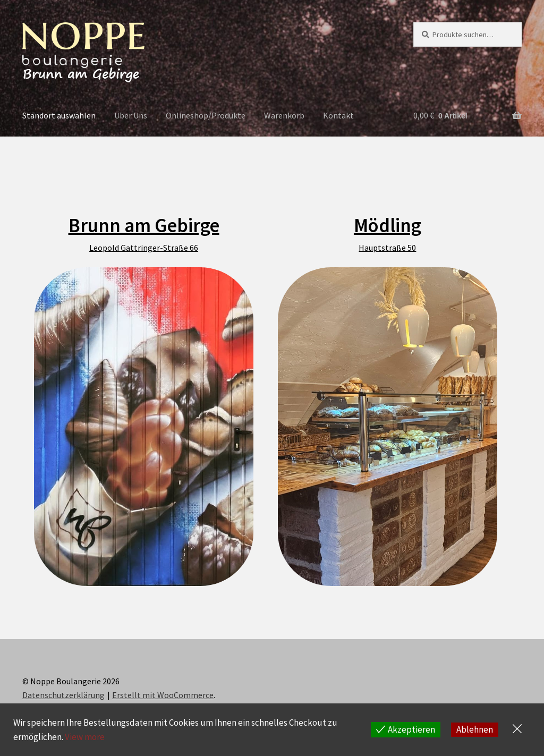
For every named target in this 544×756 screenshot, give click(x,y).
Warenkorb (284, 115)
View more (85, 737)
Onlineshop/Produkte (206, 115)
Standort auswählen (59, 115)
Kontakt (338, 115)
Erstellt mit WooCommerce (163, 695)
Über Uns (131, 115)
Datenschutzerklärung (63, 695)
